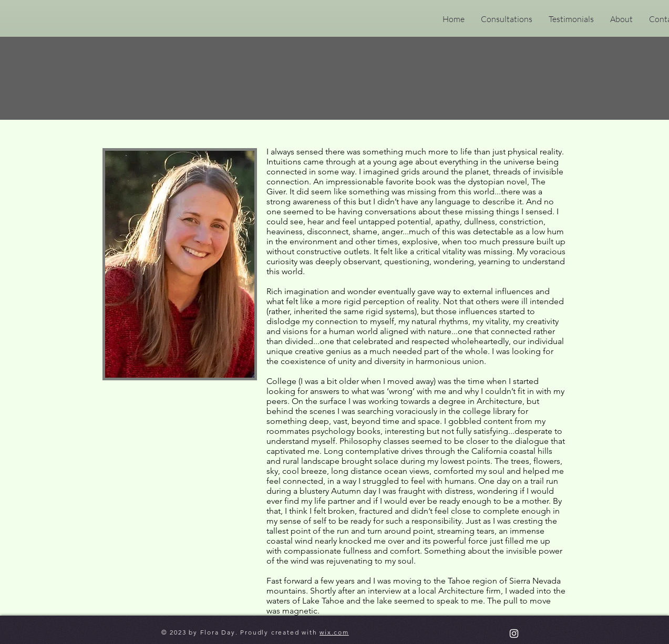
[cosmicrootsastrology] (514, 633)
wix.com (334, 632)
